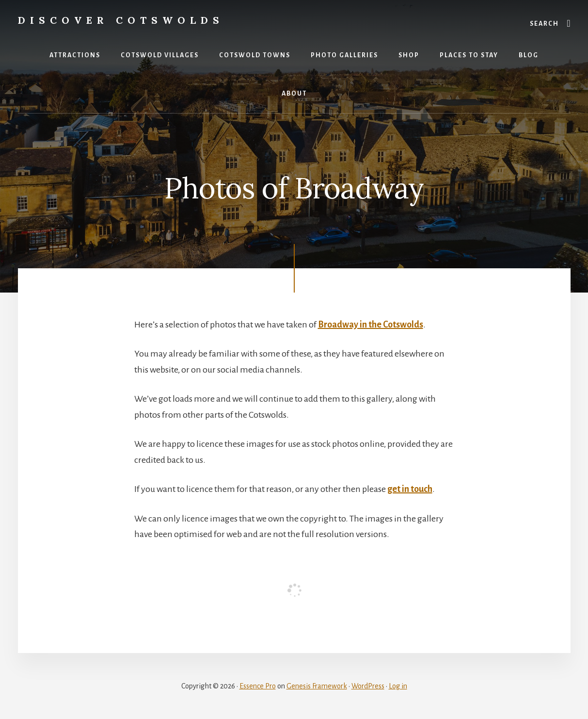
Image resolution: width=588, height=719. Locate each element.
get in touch (410, 489)
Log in (398, 686)
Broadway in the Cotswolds (371, 325)
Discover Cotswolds (121, 20)
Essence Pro (258, 686)
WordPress (368, 686)
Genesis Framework (317, 686)
